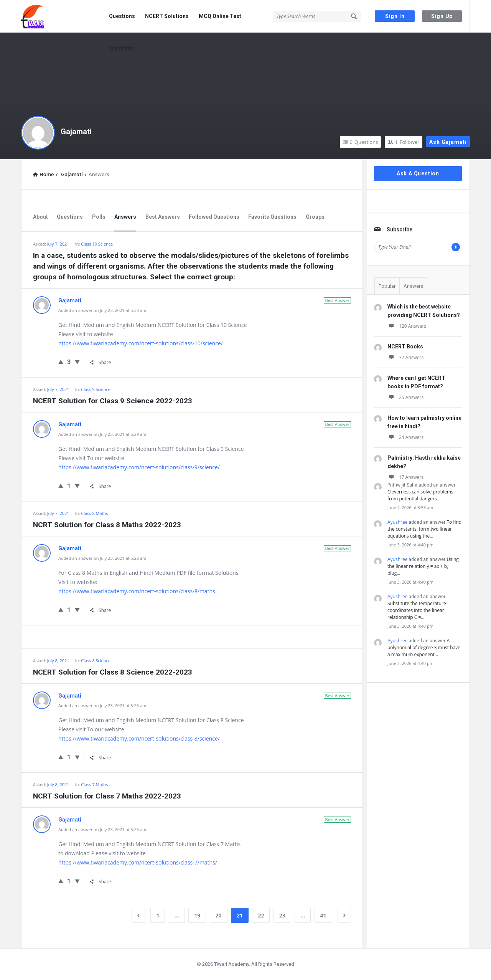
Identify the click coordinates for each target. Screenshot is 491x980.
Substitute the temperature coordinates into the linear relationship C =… (417, 610)
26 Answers (405, 397)
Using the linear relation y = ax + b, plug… (423, 566)
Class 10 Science (97, 244)
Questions (122, 16)
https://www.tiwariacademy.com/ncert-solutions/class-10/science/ (141, 343)
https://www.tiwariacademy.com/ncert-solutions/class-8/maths (137, 591)
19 (197, 915)
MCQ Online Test (220, 16)
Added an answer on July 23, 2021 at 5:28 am (102, 558)
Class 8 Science (96, 661)
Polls (99, 217)
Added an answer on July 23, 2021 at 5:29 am (102, 434)
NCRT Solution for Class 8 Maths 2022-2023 (107, 525)
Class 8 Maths (94, 513)
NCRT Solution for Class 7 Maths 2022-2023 (107, 796)
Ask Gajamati (448, 142)
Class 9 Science (96, 389)
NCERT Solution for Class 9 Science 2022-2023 (113, 401)
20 (219, 915)
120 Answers (407, 326)
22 (261, 915)
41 (323, 915)
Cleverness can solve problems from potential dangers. (420, 495)
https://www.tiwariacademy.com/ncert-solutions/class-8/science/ (139, 738)
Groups (315, 217)
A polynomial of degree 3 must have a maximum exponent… (424, 648)
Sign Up (442, 16)
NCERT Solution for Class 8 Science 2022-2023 (113, 672)
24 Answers (405, 437)
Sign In (395, 16)
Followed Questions (214, 217)
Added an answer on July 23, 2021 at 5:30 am (102, 310)
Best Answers (163, 217)
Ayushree (397, 522)
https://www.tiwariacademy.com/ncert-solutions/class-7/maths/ (138, 862)
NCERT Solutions (167, 16)
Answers (125, 217)
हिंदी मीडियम (121, 49)
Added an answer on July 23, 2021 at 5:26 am (102, 705)
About (40, 217)
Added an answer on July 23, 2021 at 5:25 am (102, 829)
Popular (387, 286)
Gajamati (76, 132)
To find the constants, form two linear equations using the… (424, 529)
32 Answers (405, 357)
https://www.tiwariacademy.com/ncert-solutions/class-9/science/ (139, 467)
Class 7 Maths (94, 784)
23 (282, 915)
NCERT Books (405, 346)
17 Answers (405, 477)
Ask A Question (418, 173)
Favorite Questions (272, 217)
